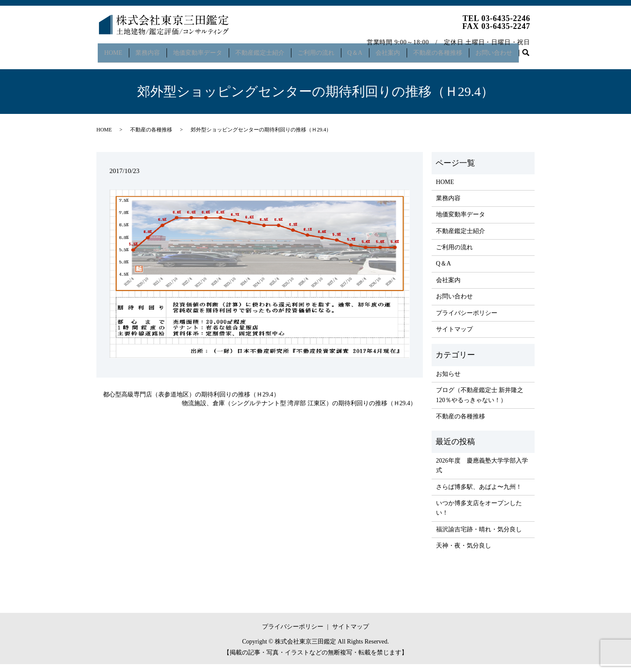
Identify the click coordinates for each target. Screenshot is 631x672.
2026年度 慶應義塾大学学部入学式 (482, 473)
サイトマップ (454, 337)
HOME (113, 50)
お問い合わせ (506, 50)
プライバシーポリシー (467, 320)
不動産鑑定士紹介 (264, 50)
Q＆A (362, 50)
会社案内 (397, 50)
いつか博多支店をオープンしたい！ (479, 515)
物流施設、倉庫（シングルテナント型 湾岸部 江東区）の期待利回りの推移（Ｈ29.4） (299, 411)
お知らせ (448, 381)
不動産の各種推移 (448, 50)
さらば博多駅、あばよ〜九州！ (479, 494)
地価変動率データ (200, 50)
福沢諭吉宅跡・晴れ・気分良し (479, 537)
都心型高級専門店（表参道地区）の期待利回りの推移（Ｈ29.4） (191, 402)
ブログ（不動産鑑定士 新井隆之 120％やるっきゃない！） (480, 402)
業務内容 (149, 50)
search (108, 64)
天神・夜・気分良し (464, 553)
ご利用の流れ (322, 50)
